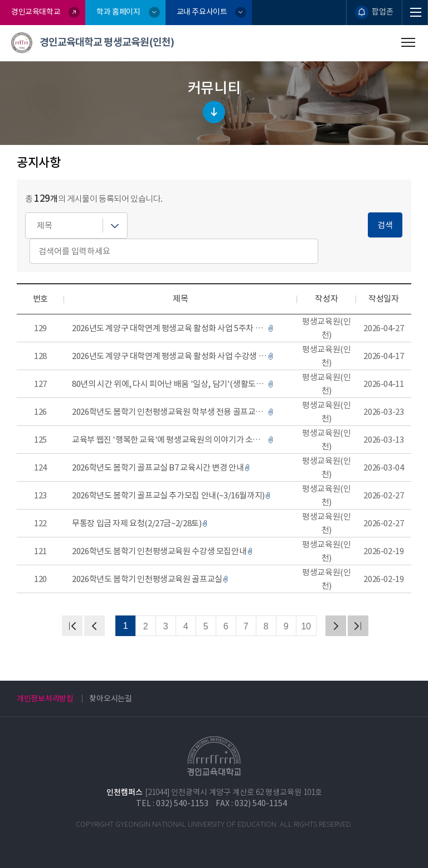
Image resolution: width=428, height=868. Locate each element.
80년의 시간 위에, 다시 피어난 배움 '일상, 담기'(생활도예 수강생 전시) (169, 384)
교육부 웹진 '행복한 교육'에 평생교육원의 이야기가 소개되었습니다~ (169, 440)
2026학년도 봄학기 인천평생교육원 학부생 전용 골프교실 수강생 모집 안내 (169, 412)
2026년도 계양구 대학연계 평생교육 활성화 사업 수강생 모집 (169, 356)
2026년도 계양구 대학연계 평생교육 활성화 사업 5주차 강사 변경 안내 (169, 328)
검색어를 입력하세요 (25, 213)
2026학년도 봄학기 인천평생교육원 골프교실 (147, 579)
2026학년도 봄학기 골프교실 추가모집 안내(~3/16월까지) (168, 495)
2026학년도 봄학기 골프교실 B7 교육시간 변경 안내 (158, 467)
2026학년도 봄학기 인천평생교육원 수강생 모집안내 (159, 551)
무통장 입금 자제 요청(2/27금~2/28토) (137, 523)
